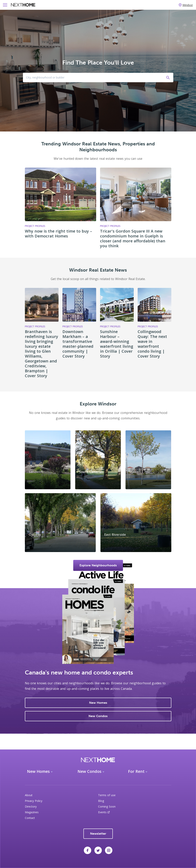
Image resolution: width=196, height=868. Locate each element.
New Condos (98, 716)
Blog (101, 801)
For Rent (136, 771)
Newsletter (98, 834)
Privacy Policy (34, 801)
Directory (31, 806)
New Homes (98, 703)
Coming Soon (107, 806)
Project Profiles (35, 326)
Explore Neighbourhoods (98, 565)
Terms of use (107, 795)
